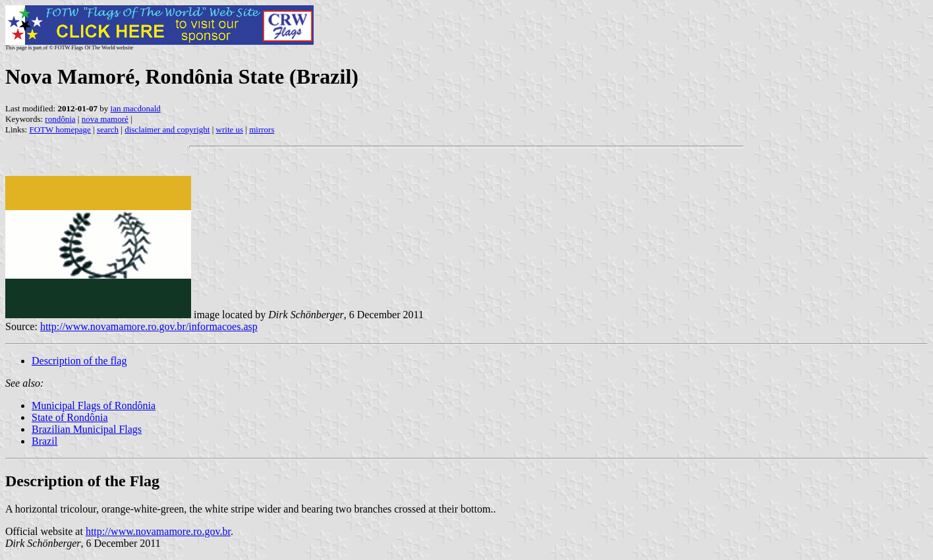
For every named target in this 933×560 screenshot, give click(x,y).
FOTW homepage (60, 129)
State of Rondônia (70, 417)
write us (230, 129)
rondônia (60, 119)
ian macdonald (136, 108)
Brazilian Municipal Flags (87, 429)
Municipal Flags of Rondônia (94, 406)
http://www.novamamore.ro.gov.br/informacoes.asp (149, 326)
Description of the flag (79, 361)
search (108, 129)
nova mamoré (105, 119)
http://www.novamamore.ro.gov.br (158, 531)
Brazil (44, 441)
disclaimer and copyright (167, 129)
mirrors (262, 129)
